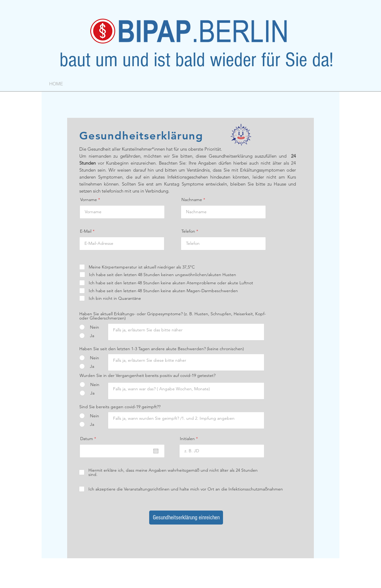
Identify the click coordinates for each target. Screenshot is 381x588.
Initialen (187, 439)
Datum (89, 439)
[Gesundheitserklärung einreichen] (186, 518)
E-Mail (86, 231)
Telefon (188, 231)
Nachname (192, 200)
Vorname (89, 200)
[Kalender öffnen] (156, 451)
